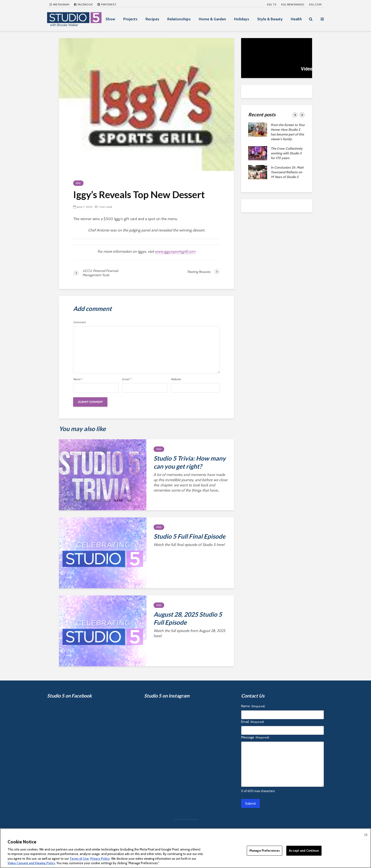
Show (110, 19)
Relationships (179, 19)
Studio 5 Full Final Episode (190, 536)
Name (78, 379)
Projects (130, 19)
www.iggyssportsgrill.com (175, 251)
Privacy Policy (100, 859)
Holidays (242, 19)
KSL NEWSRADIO (293, 4)
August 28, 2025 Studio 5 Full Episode (188, 618)
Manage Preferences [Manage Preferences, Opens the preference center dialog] (265, 851)
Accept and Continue (304, 851)
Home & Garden (212, 19)
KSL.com (315, 4)
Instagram (59, 4)
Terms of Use (79, 859)
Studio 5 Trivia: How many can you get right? (190, 462)
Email (127, 379)
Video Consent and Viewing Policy (31, 863)
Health (296, 19)
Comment (79, 322)
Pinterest (107, 4)
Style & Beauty (270, 19)
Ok (366, 834)
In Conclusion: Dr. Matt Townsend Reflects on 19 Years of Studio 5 (287, 172)
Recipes (152, 19)
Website (176, 379)
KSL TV (272, 4)
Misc (78, 183)
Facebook (83, 4)
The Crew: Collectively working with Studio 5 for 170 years (287, 153)
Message (255, 737)
